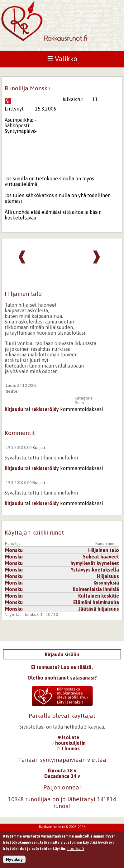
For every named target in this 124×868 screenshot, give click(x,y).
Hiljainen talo (104, 550)
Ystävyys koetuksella (95, 570)
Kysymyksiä (106, 583)
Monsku (14, 550)
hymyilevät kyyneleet (95, 563)
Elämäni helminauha (96, 602)
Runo (79, 403)
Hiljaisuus (108, 576)
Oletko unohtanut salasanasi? (62, 678)
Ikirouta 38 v (62, 771)
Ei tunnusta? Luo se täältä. (62, 667)
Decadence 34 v (62, 776)
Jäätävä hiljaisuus (99, 609)
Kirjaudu (14, 409)
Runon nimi (105, 543)
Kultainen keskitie (99, 596)
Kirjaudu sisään (62, 654)
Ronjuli (39, 448)
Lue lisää (76, 851)
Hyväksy (14, 862)
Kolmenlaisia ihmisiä (96, 589)
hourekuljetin (68, 743)
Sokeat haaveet (101, 557)
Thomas (68, 748)
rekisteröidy (45, 409)
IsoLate (68, 737)
